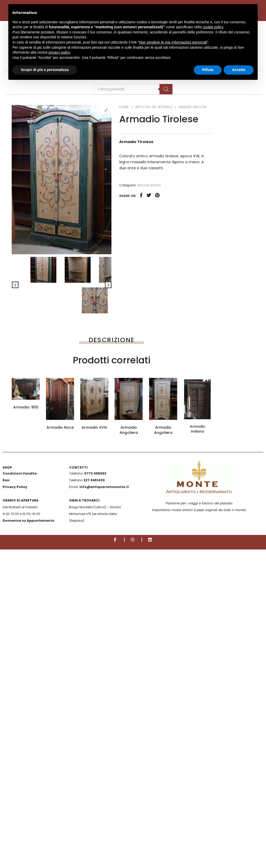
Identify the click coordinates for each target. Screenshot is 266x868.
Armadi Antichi (193, 107)
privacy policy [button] (59, 52)
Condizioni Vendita (20, 792)
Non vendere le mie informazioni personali (173, 42)
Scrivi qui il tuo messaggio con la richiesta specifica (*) (112, 578)
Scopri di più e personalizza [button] (45, 70)
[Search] (166, 89)
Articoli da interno (154, 107)
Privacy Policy (15, 805)
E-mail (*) (112, 463)
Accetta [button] (239, 70)
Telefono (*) (112, 494)
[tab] (111, 340)
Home (124, 107)
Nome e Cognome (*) (112, 431)
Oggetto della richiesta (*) (112, 526)
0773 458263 (95, 792)
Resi (6, 799)
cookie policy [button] (213, 27)
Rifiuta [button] (208, 70)
